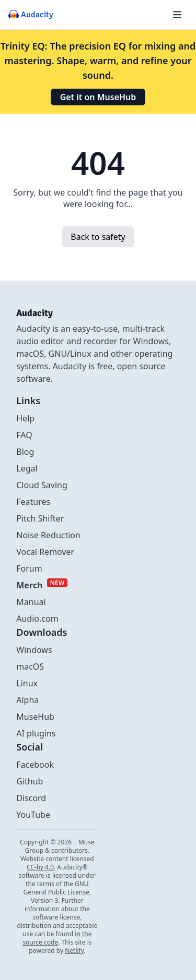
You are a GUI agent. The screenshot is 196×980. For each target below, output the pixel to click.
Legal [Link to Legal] (27, 468)
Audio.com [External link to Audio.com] (37, 619)
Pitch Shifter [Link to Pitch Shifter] (40, 518)
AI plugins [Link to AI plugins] (36, 733)
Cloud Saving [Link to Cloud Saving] (42, 485)
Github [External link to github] (30, 781)
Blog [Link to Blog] (25, 452)
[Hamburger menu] (177, 15)
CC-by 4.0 (40, 867)
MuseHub (35, 717)
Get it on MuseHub (98, 97)
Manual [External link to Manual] (31, 602)
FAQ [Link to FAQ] (24, 435)
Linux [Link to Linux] (27, 683)
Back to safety (98, 237)
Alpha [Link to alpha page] (27, 700)
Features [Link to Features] (33, 502)
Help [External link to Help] (25, 418)
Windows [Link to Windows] (34, 650)
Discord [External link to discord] (31, 798)
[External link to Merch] (42, 585)
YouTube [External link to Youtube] (33, 815)
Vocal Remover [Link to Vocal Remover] (45, 552)
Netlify (74, 951)
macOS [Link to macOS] (30, 667)
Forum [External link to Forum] (29, 568)
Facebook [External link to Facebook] (35, 765)
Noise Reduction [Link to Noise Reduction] (48, 535)
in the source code (57, 938)
